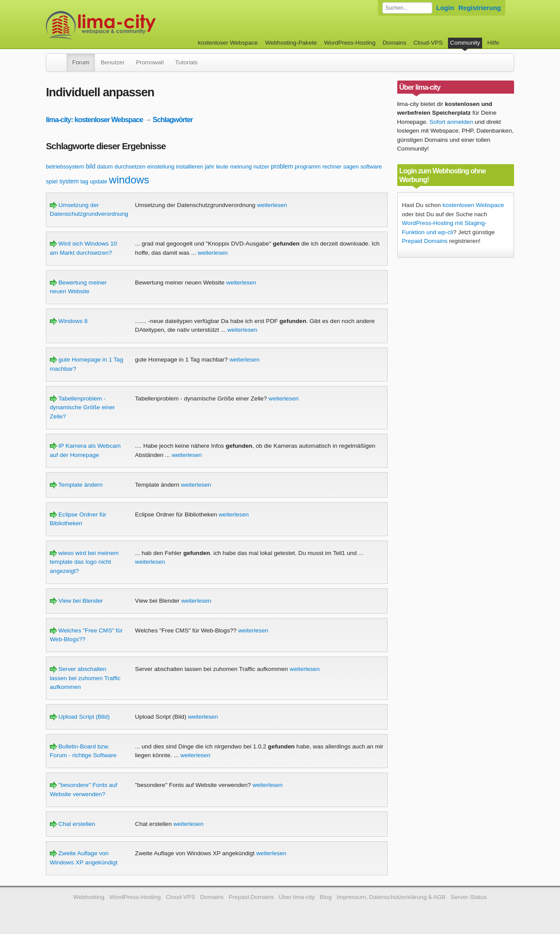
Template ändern (76, 485)
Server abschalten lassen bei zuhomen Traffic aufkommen (85, 678)
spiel (52, 181)
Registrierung (480, 8)
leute (222, 167)
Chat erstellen (73, 824)
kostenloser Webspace (228, 43)
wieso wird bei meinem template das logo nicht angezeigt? (84, 562)
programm (308, 167)
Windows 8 (69, 321)
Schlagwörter (173, 119)
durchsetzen (130, 167)
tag (84, 181)
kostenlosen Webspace (473, 205)
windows (129, 180)
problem (282, 166)
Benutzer (112, 62)
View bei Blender (77, 601)
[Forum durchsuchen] (407, 8)
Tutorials (186, 62)
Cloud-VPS (428, 43)
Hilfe (493, 43)
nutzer (261, 167)
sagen (351, 167)
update (99, 181)
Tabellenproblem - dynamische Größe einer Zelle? (82, 407)
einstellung (161, 167)
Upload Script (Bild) (80, 717)
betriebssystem (65, 167)
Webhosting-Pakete (291, 43)
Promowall (150, 62)
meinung (241, 167)
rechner (332, 167)
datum (105, 167)
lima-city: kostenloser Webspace (94, 119)
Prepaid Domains (425, 241)
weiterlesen (272, 205)
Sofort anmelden (451, 122)
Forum (81, 62)
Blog (326, 897)
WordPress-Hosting (350, 43)
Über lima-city (297, 897)
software (371, 167)
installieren (189, 167)
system (69, 181)
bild (91, 166)
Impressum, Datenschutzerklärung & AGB (391, 897)
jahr (210, 167)
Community (465, 43)
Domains (395, 43)
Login (445, 8)
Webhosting (89, 897)
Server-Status (469, 897)
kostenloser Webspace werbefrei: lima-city (133, 25)
